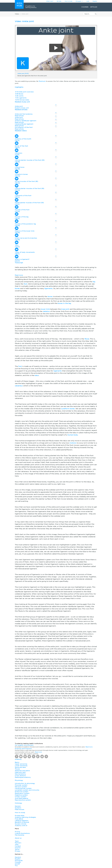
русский (17, 864)
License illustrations (22, 833)
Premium (42, 81)
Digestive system (21, 795)
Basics (17, 762)
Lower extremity (21, 766)
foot (26, 284)
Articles (94, 7)
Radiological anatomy (23, 777)
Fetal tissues (20, 809)
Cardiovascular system (23, 788)
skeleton (46, 311)
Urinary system (21, 797)
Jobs (17, 844)
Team (17, 841)
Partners (18, 843)
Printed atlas (20, 816)
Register (95, 1)
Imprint (18, 848)
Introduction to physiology (25, 783)
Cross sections (20, 776)
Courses (85, 7)
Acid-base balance (21, 798)
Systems (18, 808)
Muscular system (21, 785)
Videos (17, 14)
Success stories (21, 824)
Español (18, 859)
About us (18, 838)
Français (18, 862)
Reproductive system (23, 800)
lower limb (45, 309)
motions (73, 443)
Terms (17, 849)
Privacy (18, 851)
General (18, 806)
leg (94, 282)
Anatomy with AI (21, 826)
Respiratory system (22, 793)
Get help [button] (59, 1)
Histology (18, 803)
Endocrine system (22, 792)
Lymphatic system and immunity (27, 790)
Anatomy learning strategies (25, 817)
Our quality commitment (24, 745)
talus (37, 375)
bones (17, 289)
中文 (16, 866)
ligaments (49, 289)
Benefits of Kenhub (22, 822)
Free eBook (19, 819)
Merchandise (20, 835)
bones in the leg (64, 303)
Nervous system (21, 787)
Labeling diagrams (22, 821)
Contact (18, 846)
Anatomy (18, 759)
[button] (56, 501)
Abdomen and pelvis (22, 771)
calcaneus (19, 386)
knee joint (65, 309)
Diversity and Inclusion (23, 749)
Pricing (17, 832)
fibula (87, 339)
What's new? (50, 1)
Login (88, 1)
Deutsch (18, 857)
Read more (19, 275)
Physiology (19, 780)
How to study (69, 1)
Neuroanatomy (20, 774)
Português (19, 861)
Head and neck (20, 772)
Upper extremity (21, 764)
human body (73, 435)
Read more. (89, 747)
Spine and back (20, 767)
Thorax (17, 769)
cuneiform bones (68, 409)
